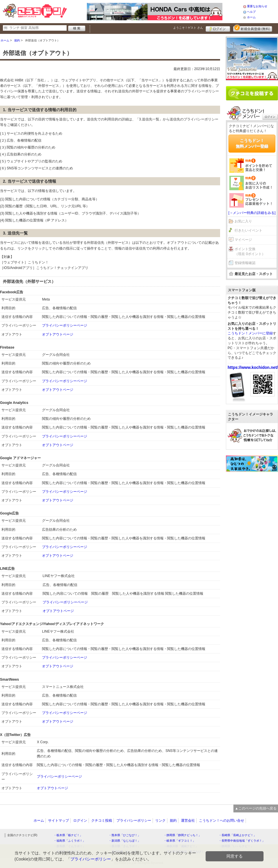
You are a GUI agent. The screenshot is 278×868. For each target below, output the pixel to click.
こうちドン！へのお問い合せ (222, 821)
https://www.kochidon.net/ (253, 367)
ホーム (251, 17)
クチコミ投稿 (102, 821)
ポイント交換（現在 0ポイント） (250, 251)
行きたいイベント (248, 230)
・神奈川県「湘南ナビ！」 (181, 846)
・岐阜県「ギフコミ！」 (180, 841)
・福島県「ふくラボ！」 (69, 841)
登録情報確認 (245, 263)
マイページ (243, 240)
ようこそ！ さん (188, 28)
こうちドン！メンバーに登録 (250, 333)
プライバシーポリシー (134, 821)
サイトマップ (58, 821)
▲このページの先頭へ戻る (256, 808)
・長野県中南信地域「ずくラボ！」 (242, 841)
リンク (160, 821)
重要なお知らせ (257, 6)
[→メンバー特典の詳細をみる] (252, 213)
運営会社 (188, 821)
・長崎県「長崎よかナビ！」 (237, 835)
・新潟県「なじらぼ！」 (125, 841)
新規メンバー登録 (253, 28)
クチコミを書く (252, 93)
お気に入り (243, 221)
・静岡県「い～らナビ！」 (236, 846)
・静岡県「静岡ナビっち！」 (182, 835)
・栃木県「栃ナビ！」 (68, 835)
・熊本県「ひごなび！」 (125, 835)
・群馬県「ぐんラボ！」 (69, 846)
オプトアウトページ (58, 334)
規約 (173, 821)
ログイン (218, 28)
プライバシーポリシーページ (65, 325)
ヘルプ (251, 12)
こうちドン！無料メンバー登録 (252, 143)
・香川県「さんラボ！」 (125, 846)
